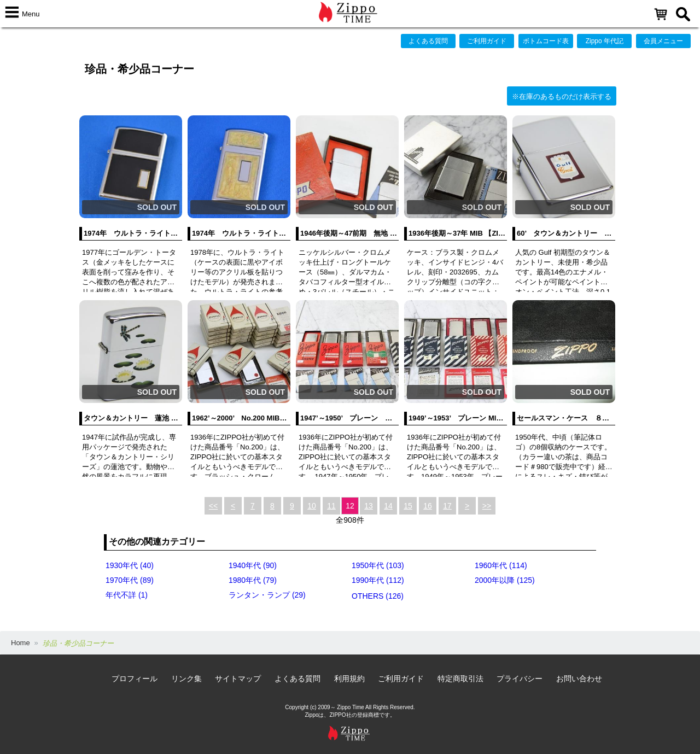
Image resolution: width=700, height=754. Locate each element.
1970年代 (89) (130, 580)
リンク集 (186, 679)
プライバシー (520, 679)
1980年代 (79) (253, 580)
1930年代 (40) (130, 565)
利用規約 (349, 679)
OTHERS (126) (378, 596)
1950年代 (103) (378, 565)
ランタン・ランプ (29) (267, 595)
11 (331, 506)
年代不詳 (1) (127, 595)
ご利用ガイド (487, 41)
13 (369, 506)
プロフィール (135, 679)
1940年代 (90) (253, 565)
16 (428, 506)
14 (388, 506)
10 (312, 506)
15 (408, 506)
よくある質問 (428, 41)
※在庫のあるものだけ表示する (562, 97)
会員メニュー (663, 41)
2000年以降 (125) (505, 580)
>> (487, 506)
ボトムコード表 (546, 41)
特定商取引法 (460, 679)
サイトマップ (238, 679)
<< (213, 506)
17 (447, 506)
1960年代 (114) (501, 565)
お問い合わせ (579, 679)
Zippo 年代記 (605, 41)
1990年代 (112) (378, 580)
